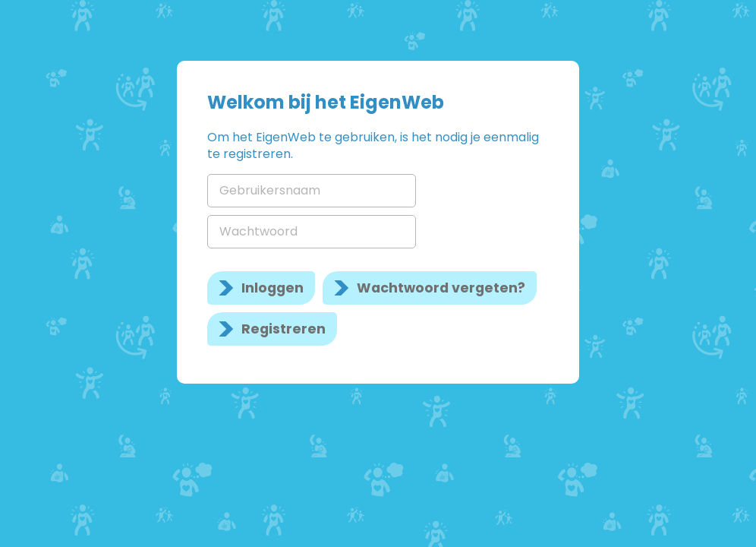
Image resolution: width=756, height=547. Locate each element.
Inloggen (272, 288)
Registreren (283, 329)
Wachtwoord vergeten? (441, 288)
